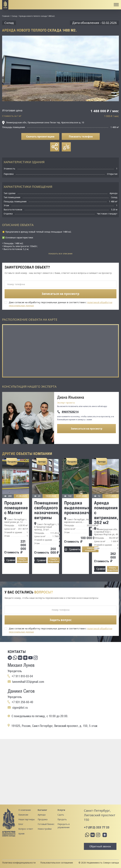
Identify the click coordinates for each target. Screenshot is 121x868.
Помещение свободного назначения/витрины (47, 510)
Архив (21, 834)
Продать (62, 819)
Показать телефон (81, 137)
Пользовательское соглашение (57, 863)
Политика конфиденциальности (19, 863)
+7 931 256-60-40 (22, 702)
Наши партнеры (27, 819)
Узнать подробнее (22, 560)
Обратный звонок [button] (100, 846)
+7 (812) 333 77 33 (97, 827)
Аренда (42, 815)
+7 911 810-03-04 (22, 676)
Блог (21, 824)
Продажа (43, 819)
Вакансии (23, 815)
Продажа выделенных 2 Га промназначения (81, 508)
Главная (6, 16)
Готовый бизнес (46, 824)
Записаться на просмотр (87, 429)
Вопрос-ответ (26, 829)
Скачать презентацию (40, 137)
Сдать (61, 815)
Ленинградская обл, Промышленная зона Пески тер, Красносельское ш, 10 (43, 123)
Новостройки (45, 829)
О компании (25, 810)
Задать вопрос (61, 620)
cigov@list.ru (20, 708)
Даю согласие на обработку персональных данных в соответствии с (60, 304)
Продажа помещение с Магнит (16, 508)
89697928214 (70, 412)
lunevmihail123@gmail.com (28, 682)
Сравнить (11, 560)
